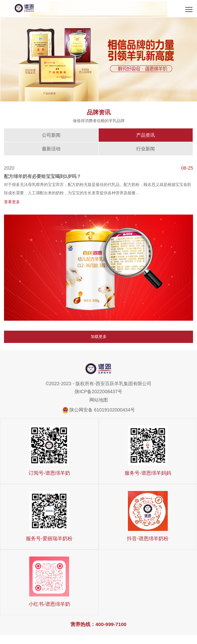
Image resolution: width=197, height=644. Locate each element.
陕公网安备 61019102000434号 (102, 410)
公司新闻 (51, 135)
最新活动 (51, 149)
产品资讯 (146, 135)
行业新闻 (146, 149)
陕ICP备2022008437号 (98, 392)
